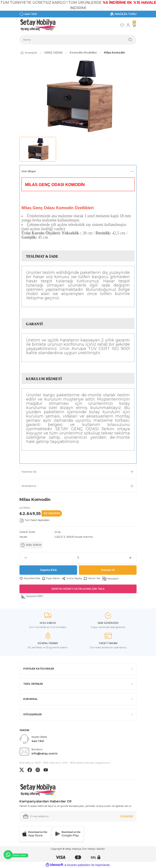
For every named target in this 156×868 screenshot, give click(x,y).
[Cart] (134, 25)
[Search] (78, 40)
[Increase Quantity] (133, 558)
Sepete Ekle (48, 570)
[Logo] (38, 25)
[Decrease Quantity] (23, 558)
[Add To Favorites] (30, 579)
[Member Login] (128, 25)
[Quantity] (78, 558)
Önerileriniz (29, 486)
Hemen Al (108, 570)
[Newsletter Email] (78, 816)
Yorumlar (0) (29, 472)
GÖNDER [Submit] (126, 816)
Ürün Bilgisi (29, 171)
